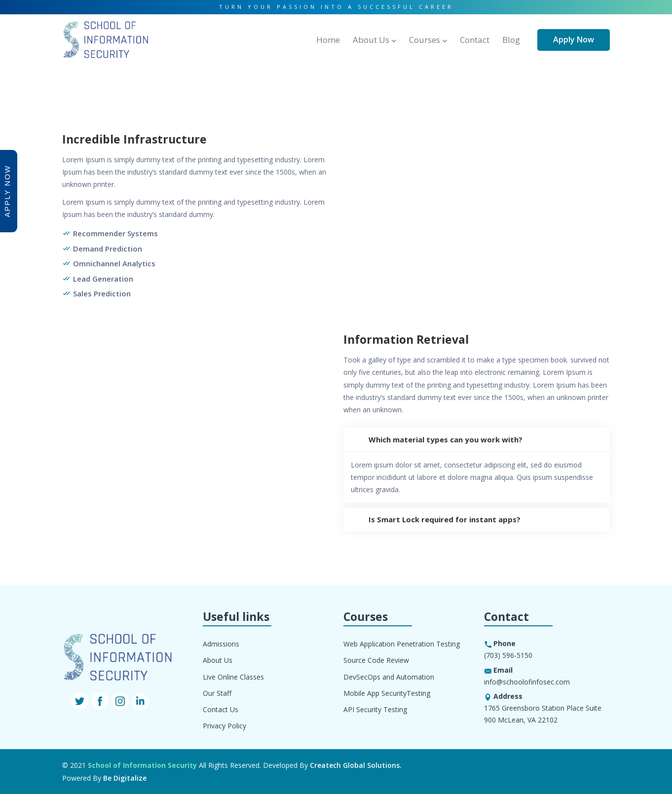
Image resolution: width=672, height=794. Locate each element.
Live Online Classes (233, 677)
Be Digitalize (125, 778)
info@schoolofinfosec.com (527, 682)
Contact (475, 40)
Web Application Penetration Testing (402, 644)
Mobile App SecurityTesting (387, 693)
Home (328, 40)
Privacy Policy (224, 726)
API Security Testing (375, 709)
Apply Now (574, 39)
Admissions (221, 644)
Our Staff (217, 693)
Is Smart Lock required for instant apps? (432, 520)
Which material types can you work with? (433, 440)
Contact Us (221, 709)
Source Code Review (376, 660)
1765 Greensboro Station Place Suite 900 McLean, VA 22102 (543, 714)
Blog (511, 40)
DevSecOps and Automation (389, 677)
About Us (371, 40)
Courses (425, 40)
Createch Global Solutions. (356, 765)
